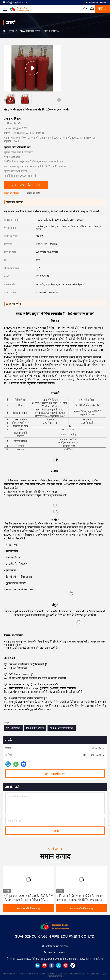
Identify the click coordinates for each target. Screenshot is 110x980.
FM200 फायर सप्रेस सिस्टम (29, 31)
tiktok (73, 965)
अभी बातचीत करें (55, 774)
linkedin (37, 965)
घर (4, 31)
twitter (59, 965)
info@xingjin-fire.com (15, 2)
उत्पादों (12, 31)
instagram (66, 965)
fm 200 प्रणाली (13, 728)
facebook (52, 965)
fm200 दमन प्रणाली (35, 728)
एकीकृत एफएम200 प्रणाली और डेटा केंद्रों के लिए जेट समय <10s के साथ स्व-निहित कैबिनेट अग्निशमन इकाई (28, 898)
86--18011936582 (96, 2)
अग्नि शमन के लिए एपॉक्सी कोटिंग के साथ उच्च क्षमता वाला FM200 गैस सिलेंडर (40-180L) (80, 898)
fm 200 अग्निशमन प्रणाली (62, 728)
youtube (44, 965)
